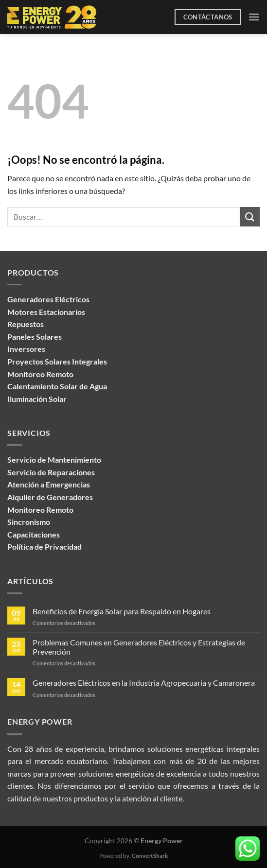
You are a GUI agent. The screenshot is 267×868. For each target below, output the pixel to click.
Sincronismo (29, 522)
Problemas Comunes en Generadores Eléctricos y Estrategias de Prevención (139, 647)
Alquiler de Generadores (50, 497)
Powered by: (134, 856)
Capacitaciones (34, 534)
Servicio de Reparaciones (51, 472)
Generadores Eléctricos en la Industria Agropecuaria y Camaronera (144, 683)
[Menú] (254, 17)
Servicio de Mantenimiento (54, 460)
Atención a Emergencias (49, 484)
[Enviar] (250, 217)
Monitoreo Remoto (40, 510)
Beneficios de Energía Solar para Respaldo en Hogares (122, 611)
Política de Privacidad (44, 547)
